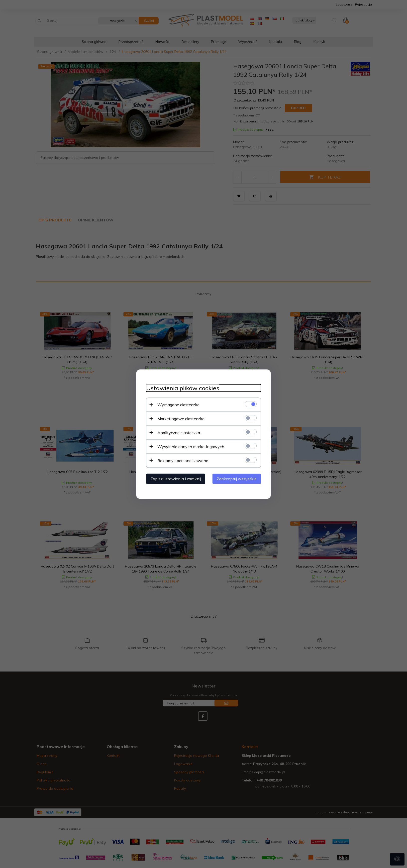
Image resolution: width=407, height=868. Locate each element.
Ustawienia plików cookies (183, 388)
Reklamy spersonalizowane (183, 460)
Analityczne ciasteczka (179, 432)
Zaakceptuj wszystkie (237, 479)
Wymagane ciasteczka (178, 404)
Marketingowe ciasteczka (181, 418)
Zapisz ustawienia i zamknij (176, 479)
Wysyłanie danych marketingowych (191, 446)
